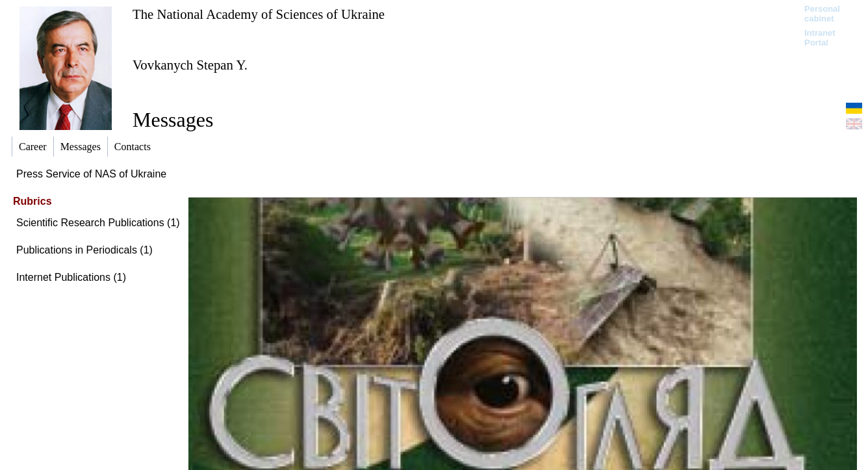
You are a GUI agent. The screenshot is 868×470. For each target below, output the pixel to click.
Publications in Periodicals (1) (84, 250)
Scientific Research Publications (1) (98, 223)
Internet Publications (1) (71, 277)
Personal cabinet (822, 14)
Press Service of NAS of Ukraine (91, 174)
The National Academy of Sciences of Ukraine (259, 14)
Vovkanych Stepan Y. (190, 65)
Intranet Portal (820, 38)
